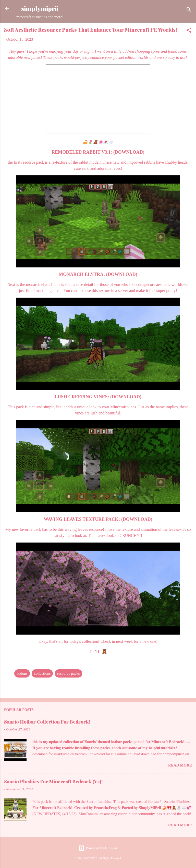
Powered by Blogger (98, 848)
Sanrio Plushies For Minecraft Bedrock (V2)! (53, 782)
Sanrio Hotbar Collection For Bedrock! (47, 722)
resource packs (69, 673)
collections (42, 673)
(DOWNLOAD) (129, 152)
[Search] (189, 10)
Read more (180, 765)
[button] (189, 31)
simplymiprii (40, 9)
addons (22, 673)
